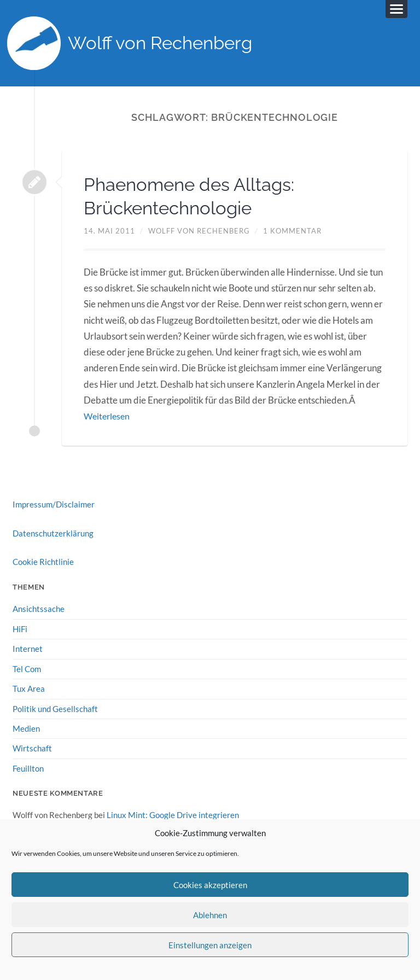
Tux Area (29, 689)
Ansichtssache (39, 610)
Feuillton (28, 768)
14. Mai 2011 (109, 232)
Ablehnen (210, 915)
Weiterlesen (108, 417)
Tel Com (27, 669)
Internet (28, 649)
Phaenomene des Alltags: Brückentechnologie (199, 197)
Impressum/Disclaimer (54, 505)
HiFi (20, 629)
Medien (26, 728)
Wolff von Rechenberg (168, 44)
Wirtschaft (32, 748)
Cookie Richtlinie (43, 563)
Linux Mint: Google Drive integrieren (173, 815)
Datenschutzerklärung (53, 534)
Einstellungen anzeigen (210, 945)
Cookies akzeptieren (210, 885)
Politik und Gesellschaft (55, 709)
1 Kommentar (292, 232)
